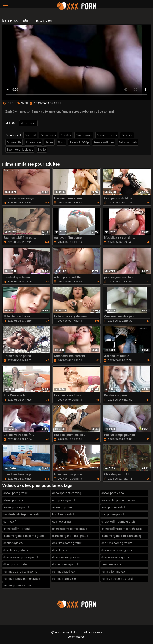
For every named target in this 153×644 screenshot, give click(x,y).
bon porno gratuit (113, 514)
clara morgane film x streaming (122, 536)
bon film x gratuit (63, 514)
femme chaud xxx (64, 572)
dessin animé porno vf (67, 557)
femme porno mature (17, 585)
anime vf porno (62, 507)
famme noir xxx (111, 564)
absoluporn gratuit (16, 493)
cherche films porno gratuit (70, 529)
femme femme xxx (113, 572)
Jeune (49, 142)
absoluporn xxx (13, 500)
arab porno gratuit (113, 507)
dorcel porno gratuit (65, 564)
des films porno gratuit (67, 543)
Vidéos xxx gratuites (66, 632)
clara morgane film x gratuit (70, 536)
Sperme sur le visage (20, 150)
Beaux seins (48, 135)
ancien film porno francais (118, 500)
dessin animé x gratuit (116, 557)
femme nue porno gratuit (118, 579)
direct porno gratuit (16, 564)
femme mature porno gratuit (22, 579)
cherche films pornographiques (122, 529)
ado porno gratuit (64, 500)
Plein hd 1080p (79, 142)
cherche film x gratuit (17, 529)
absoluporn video (113, 493)
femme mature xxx (64, 579)
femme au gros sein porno (20, 572)
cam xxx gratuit (62, 522)
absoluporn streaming (67, 493)
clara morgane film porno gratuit (24, 536)
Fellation (127, 135)
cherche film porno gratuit (118, 522)
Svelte (42, 150)
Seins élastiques (104, 142)
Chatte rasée (84, 135)
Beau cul (30, 135)
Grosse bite (14, 142)
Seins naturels (128, 142)
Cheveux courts (107, 135)
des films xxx (61, 550)
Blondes (66, 135)
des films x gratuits (16, 550)
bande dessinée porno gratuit (22, 514)
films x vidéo (28, 123)
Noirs (61, 142)
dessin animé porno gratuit (21, 557)
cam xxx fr (10, 522)
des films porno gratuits (117, 543)
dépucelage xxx (13, 543)
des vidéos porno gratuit (117, 550)
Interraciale (33, 142)
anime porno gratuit (16, 507)
